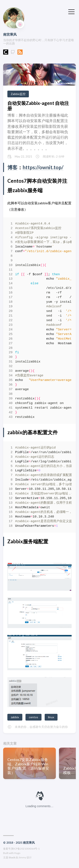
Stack (12, 857)
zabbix (15, 717)
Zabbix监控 (18, 94)
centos (33, 717)
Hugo (17, 853)
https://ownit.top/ (43, 167)
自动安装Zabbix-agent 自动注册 (38, 106)
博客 (12, 167)
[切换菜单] (71, 11)
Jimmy (22, 857)
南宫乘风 (10, 34)
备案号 (7, 849)
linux (51, 717)
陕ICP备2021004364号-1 (25, 849)
